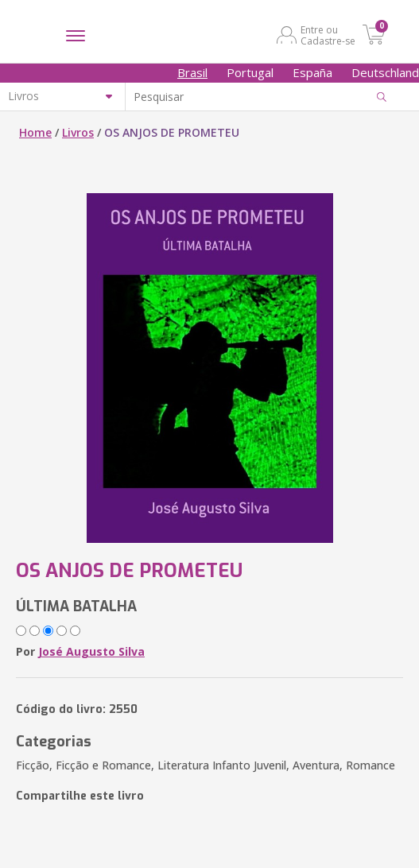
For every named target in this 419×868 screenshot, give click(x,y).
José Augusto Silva (91, 651)
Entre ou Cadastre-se (328, 35)
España (312, 72)
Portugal (250, 72)
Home (35, 132)
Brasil (192, 72)
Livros (78, 132)
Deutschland (385, 72)
